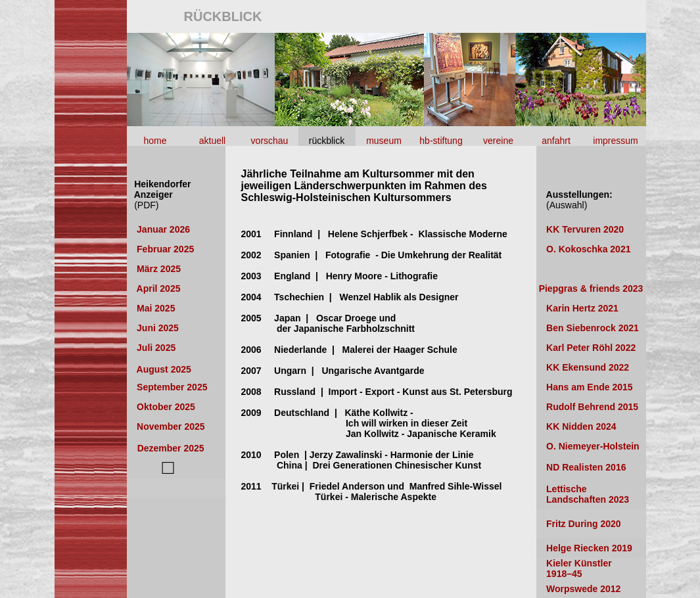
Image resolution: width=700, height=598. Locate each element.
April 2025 (156, 288)
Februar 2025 (168, 249)
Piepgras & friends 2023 (591, 288)
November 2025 (167, 426)
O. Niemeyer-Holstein (588, 446)
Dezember (171, 448)
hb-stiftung (441, 141)
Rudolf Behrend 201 (588, 407)
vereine (498, 141)
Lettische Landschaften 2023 (583, 494)
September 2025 (171, 387)
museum (384, 141)
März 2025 (159, 269)
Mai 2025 (156, 308)
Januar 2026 (162, 229)
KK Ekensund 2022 (585, 367)
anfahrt (556, 141)
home (155, 141)
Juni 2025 (158, 328)
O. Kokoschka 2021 (588, 249)
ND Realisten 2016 (581, 467)
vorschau (270, 141)
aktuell (212, 141)
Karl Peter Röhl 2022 (588, 348)
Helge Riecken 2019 (589, 548)
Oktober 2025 (166, 407)
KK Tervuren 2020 (585, 229)
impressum (615, 141)
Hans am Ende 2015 (585, 387)
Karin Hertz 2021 (582, 308)
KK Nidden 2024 (580, 426)
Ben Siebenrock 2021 (591, 328)
